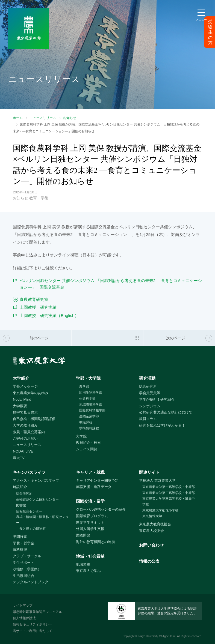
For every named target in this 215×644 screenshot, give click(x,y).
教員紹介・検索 (88, 443)
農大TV (19, 458)
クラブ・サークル (27, 556)
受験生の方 (210, 32)
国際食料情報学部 (92, 410)
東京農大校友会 (151, 531)
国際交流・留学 (90, 501)
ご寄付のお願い (25, 438)
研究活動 (147, 378)
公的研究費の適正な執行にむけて (166, 412)
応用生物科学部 (91, 393)
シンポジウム (150, 406)
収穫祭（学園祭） (27, 569)
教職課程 (86, 422)
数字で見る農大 (25, 412)
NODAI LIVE (23, 451)
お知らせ (70, 118)
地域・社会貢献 (90, 556)
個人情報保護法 (24, 618)
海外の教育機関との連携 (95, 542)
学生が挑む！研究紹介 (157, 399)
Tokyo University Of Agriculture (157, 636)
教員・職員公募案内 (29, 432)
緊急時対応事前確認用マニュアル (37, 612)
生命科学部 (87, 399)
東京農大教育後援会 (155, 524)
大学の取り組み (25, 425)
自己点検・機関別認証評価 (34, 419)
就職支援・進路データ (94, 487)
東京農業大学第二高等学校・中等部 (169, 493)
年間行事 (20, 537)
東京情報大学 (152, 516)
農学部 (84, 387)
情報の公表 (149, 561)
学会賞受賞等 (150, 393)
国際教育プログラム (92, 516)
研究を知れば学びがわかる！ (162, 425)
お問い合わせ (151, 545)
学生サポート (23, 563)
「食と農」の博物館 (31, 529)
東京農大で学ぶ (88, 571)
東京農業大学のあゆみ (31, 393)
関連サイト (149, 472)
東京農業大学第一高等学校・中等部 (169, 487)
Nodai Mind (22, 399)
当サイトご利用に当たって (33, 631)
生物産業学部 (89, 416)
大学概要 (20, 406)
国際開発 (83, 535)
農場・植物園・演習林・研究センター (42, 520)
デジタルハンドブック (31, 582)
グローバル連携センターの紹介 (101, 509)
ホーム (18, 118)
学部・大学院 (88, 378)
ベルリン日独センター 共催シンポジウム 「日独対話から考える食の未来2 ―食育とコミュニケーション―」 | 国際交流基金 (111, 284)
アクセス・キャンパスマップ (36, 480)
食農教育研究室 (34, 299)
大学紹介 (21, 378)
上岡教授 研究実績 (38, 307)
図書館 (21, 505)
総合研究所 (148, 386)
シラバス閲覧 (87, 449)
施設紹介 (20, 487)
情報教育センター (29, 511)
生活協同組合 (23, 576)
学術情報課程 (89, 428)
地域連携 (83, 564)
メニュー (201, 20)
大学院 (81, 436)
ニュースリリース (43, 118)
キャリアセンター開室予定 (97, 480)
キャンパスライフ (29, 472)
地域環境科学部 (91, 405)
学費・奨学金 (23, 543)
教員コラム (148, 419)
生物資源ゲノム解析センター (37, 499)
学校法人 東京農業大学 (157, 480)
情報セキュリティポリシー (33, 624)
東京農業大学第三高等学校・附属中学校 (169, 501)
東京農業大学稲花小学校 (160, 510)
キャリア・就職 (90, 472)
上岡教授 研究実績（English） (49, 315)
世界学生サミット (90, 522)
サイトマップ (23, 605)
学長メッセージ (25, 386)
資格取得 (20, 549)
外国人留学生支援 (90, 529)
